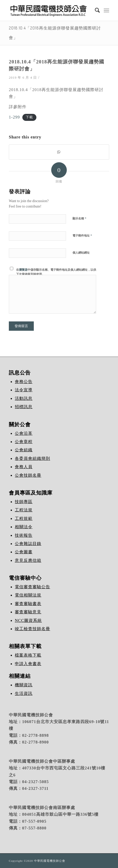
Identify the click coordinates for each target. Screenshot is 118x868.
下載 (29, 117)
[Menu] (106, 10)
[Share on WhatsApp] (59, 152)
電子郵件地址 (82, 235)
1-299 (14, 117)
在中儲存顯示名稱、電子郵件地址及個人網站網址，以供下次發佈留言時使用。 (56, 272)
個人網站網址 (81, 253)
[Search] (95, 10)
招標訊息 (24, 407)
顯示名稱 (79, 218)
